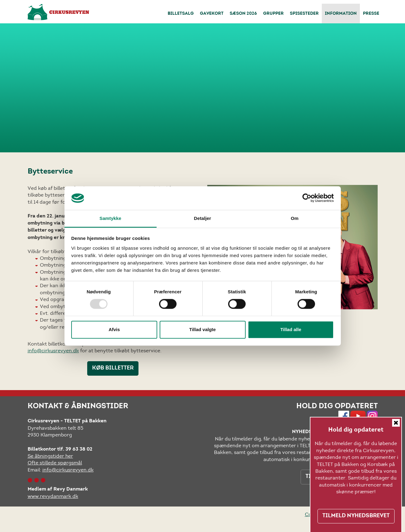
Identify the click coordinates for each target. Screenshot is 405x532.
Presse (371, 14)
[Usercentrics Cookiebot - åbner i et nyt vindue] (307, 198)
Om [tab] (295, 218)
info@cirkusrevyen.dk (53, 351)
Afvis (114, 329)
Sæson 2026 (243, 14)
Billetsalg (181, 14)
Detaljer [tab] (203, 218)
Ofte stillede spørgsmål (55, 463)
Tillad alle (291, 329)
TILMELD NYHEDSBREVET (356, 516)
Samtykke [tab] (110, 218)
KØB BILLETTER (113, 368)
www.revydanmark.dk (53, 496)
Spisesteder (304, 14)
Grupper (273, 14)
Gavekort (212, 14)
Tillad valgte (202, 329)
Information (341, 14)
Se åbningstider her (50, 456)
